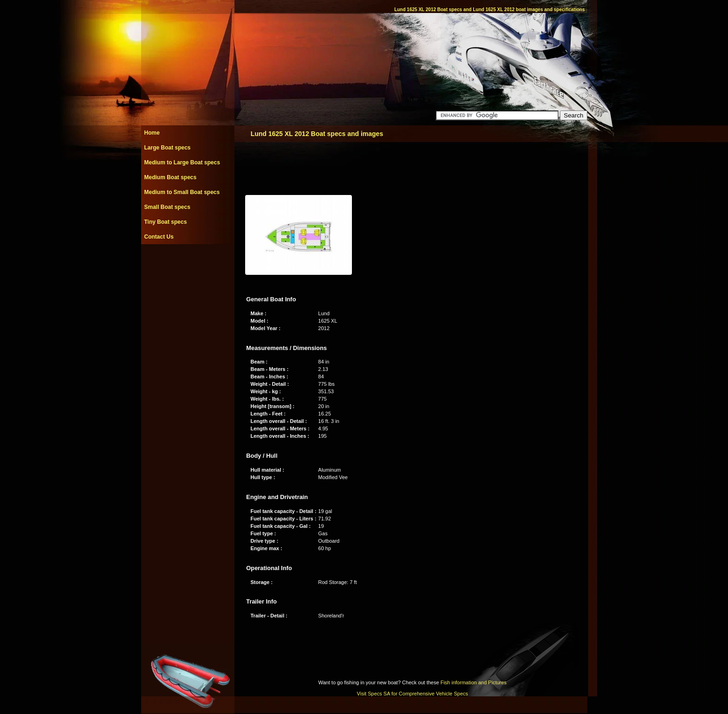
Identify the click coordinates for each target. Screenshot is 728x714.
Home (152, 133)
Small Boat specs (167, 207)
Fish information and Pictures (474, 682)
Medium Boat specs (171, 177)
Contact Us (159, 237)
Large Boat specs (168, 148)
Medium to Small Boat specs (182, 192)
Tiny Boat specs (166, 222)
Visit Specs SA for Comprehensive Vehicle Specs (413, 694)
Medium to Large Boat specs (182, 162)
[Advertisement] (188, 265)
